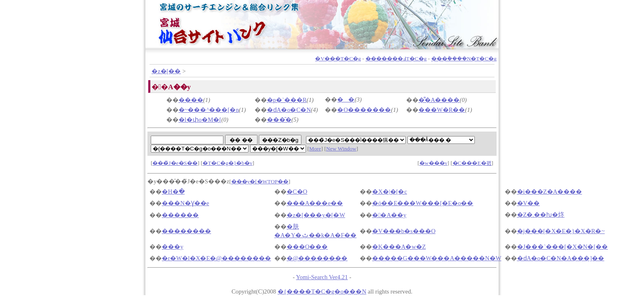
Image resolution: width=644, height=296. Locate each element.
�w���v (433, 163)
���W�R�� (442, 110)
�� (346, 99)
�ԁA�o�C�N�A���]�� (561, 258)
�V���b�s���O (404, 231)
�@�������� (317, 258)
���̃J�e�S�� (175, 163)
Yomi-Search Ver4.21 (322, 277)
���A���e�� (315, 203)
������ (180, 215)
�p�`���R (287, 100)
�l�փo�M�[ (200, 120)
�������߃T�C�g (396, 59)
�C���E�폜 (472, 163)
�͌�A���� (439, 100)
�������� (186, 231)
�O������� (364, 110)
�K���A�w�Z (399, 247)
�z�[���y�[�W (316, 215)
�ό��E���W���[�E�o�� (423, 203)
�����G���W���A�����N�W (437, 258)
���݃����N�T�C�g (464, 59)
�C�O (297, 192)
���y (172, 247)
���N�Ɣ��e (185, 203)
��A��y (389, 215)
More (315, 149)
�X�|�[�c (390, 192)
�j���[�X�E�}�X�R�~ (561, 231)
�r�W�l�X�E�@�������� (216, 258)
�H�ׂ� (173, 192)
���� (191, 100)
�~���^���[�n (209, 110)
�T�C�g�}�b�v (227, 163)
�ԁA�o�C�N (289, 110)
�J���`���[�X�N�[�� (563, 247)
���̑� (279, 120)
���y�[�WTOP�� (260, 182)
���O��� (307, 247)
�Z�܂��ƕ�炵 (541, 215)
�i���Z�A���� (550, 192)
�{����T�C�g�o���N (322, 291)
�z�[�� (166, 71)
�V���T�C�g (338, 59)
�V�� (529, 203)
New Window (341, 149)
